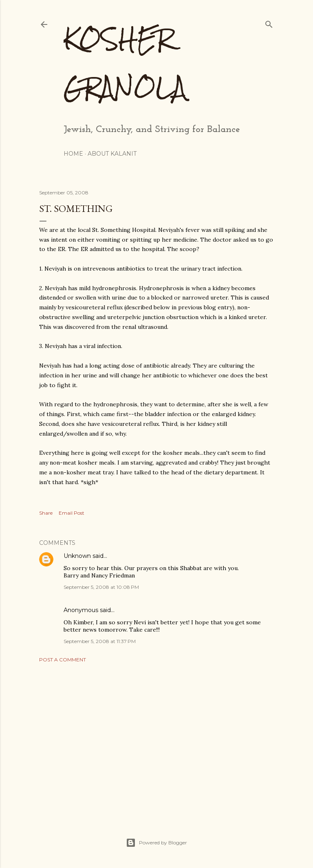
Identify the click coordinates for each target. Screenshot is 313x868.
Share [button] (46, 513)
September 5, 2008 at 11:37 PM (100, 641)
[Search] (269, 23)
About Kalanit (112, 154)
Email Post (72, 513)
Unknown (77, 556)
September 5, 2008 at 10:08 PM (101, 587)
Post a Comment (63, 660)
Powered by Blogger (156, 843)
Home (73, 154)
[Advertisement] (156, 740)
